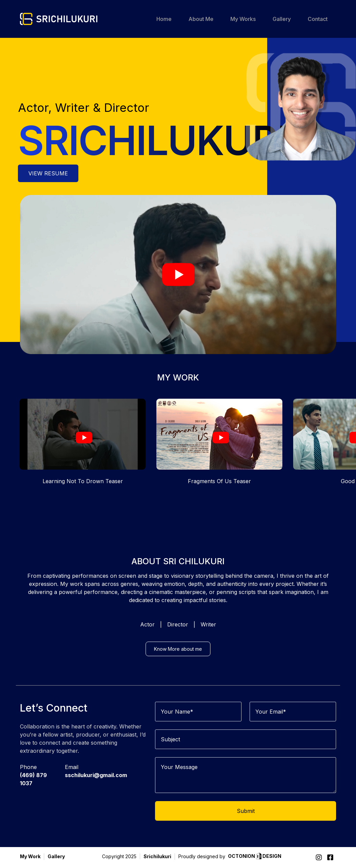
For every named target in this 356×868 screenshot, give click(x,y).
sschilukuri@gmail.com (96, 785)
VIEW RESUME (48, 174)
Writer (208, 634)
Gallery (56, 856)
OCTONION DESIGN (255, 857)
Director (178, 634)
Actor (147, 634)
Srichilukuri (157, 856)
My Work (30, 856)
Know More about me (178, 659)
